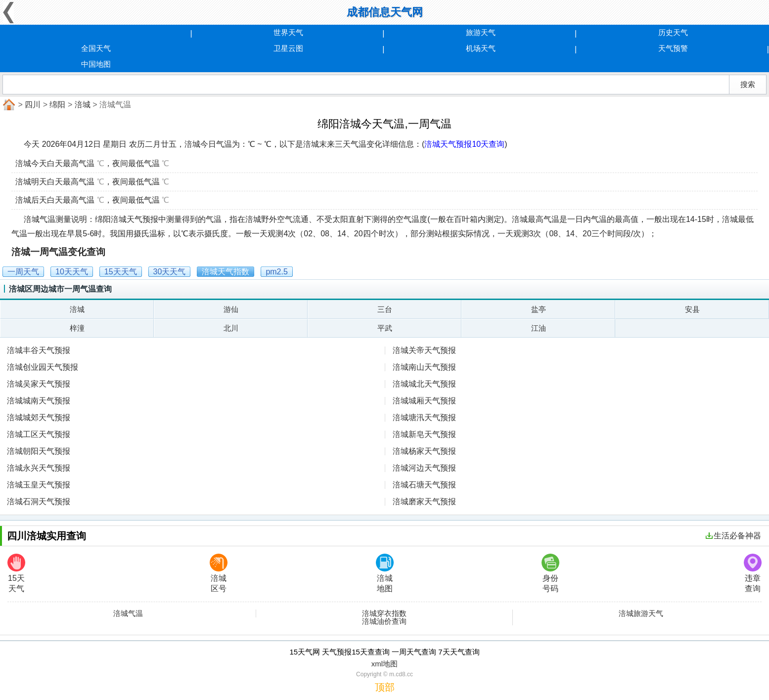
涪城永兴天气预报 (39, 468)
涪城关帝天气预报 (424, 350)
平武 (385, 328)
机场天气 (481, 48)
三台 (385, 309)
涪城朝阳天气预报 (39, 451)
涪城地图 (385, 573)
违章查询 (753, 573)
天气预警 (673, 48)
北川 (231, 328)
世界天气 (288, 32)
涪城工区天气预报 (39, 434)
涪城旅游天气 (641, 613)
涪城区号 (219, 573)
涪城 (83, 105)
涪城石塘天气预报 (424, 485)
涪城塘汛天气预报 (424, 417)
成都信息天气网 (385, 12)
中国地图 (96, 64)
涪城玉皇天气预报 (39, 485)
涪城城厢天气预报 (424, 401)
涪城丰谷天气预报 (39, 350)
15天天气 (16, 573)
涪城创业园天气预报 (43, 367)
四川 (33, 105)
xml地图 (384, 664)
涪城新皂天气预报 (424, 434)
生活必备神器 (733, 536)
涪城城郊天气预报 (39, 417)
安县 (692, 309)
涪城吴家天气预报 (39, 384)
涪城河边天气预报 (424, 468)
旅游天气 (481, 32)
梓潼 (77, 328)
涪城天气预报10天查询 (464, 144)
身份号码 (550, 573)
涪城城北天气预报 (424, 384)
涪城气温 (128, 613)
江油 (539, 328)
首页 (8, 105)
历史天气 (673, 32)
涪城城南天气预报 (39, 401)
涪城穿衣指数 (384, 613)
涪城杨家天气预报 (424, 451)
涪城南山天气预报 (424, 367)
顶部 (385, 687)
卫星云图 (288, 48)
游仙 (231, 309)
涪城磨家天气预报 (424, 502)
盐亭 (539, 309)
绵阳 (57, 105)
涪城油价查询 (384, 621)
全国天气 (96, 48)
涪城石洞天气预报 (39, 502)
